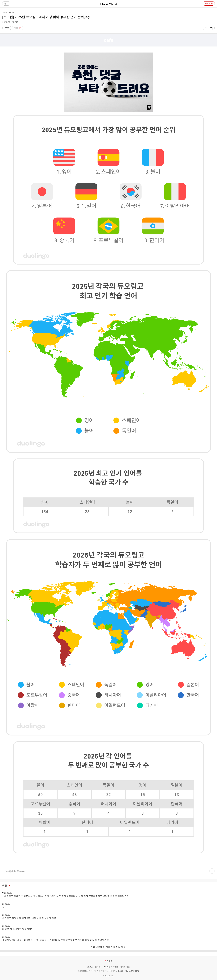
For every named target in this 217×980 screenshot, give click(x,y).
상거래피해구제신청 (115, 971)
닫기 (6, 3)
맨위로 (108, 961)
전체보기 (99, 967)
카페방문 (209, 3)
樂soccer (21, 871)
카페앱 (115, 967)
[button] (212, 871)
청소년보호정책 (84, 971)
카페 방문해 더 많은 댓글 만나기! (108, 947)
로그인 (90, 967)
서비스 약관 (125, 967)
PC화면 (107, 967)
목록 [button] (7, 28)
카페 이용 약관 (98, 971)
